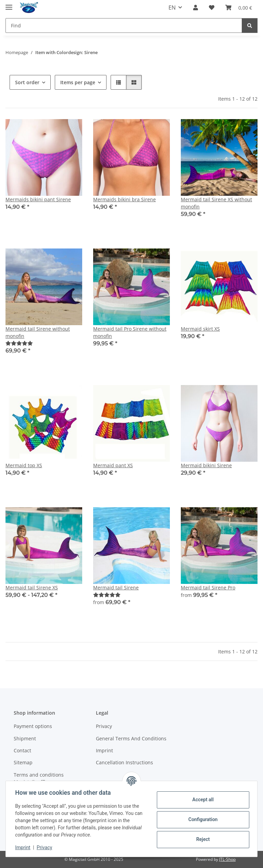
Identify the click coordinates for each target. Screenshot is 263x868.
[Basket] (239, 8)
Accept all (201, 800)
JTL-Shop (227, 859)
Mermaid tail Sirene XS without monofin (216, 203)
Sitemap (23, 762)
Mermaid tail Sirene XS (32, 588)
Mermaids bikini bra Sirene (124, 199)
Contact (22, 750)
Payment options (33, 726)
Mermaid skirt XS (200, 329)
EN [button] (172, 8)
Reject (201, 839)
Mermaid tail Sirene (116, 588)
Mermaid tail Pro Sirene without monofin (130, 332)
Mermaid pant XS (113, 465)
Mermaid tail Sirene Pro (208, 588)
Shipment (25, 738)
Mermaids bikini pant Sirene (38, 199)
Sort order (27, 82)
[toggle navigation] (9, 4)
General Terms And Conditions (131, 738)
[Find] (124, 25)
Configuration (201, 819)
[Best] (19, 343)
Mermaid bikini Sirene (206, 465)
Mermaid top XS (24, 465)
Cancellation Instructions (124, 762)
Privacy (46, 847)
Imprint (24, 847)
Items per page (78, 82)
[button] (196, 8)
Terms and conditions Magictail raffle (39, 778)
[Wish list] (212, 8)
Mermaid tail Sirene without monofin (38, 332)
